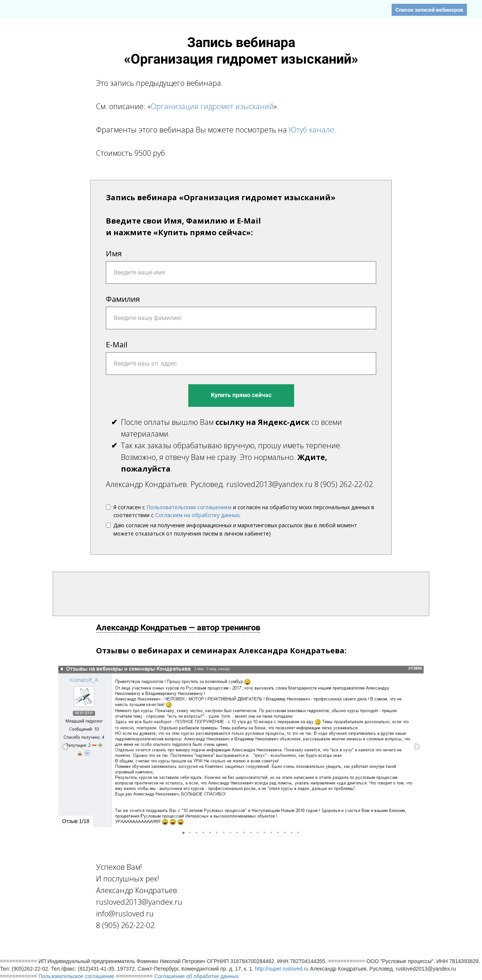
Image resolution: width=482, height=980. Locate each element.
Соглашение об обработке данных (197, 976)
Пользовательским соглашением (189, 507)
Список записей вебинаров (429, 10)
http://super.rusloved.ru (282, 969)
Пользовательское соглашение (76, 976)
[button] (65, 747)
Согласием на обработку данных (197, 515)
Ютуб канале (311, 130)
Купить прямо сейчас (241, 395)
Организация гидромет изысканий (212, 106)
